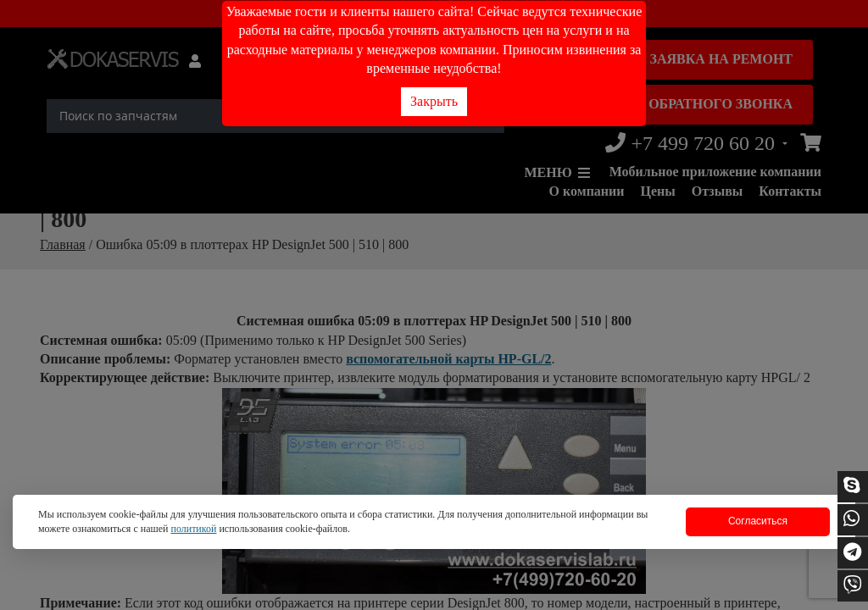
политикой (193, 529)
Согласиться (758, 521)
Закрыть (434, 101)
